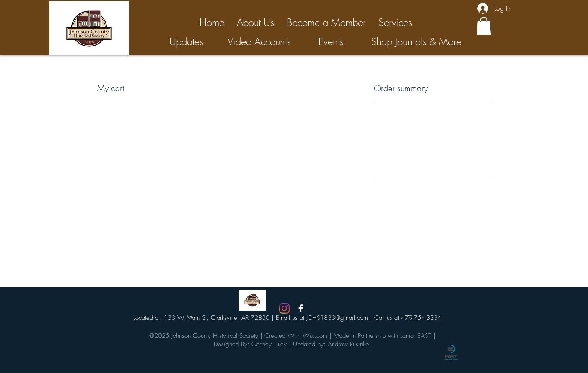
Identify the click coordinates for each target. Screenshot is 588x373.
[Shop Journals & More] (416, 42)
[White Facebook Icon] (301, 308)
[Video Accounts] (259, 42)
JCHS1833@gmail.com (337, 318)
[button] (484, 26)
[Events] (331, 42)
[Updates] (186, 42)
